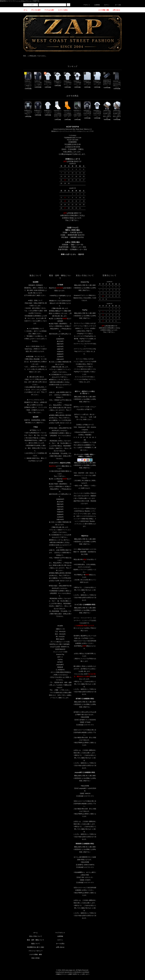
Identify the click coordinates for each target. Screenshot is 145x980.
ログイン (106, 5)
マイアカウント (60, 933)
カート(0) (117, 5)
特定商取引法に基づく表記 (36, 947)
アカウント (86, 5)
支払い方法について (36, 936)
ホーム (36, 933)
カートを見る (60, 944)
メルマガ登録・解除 (36, 954)
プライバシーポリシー (36, 951)
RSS (33, 958)
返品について (36, 944)
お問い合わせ (60, 947)
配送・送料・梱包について (36, 940)
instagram (68, 154)
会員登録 (96, 5)
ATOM (38, 958)
